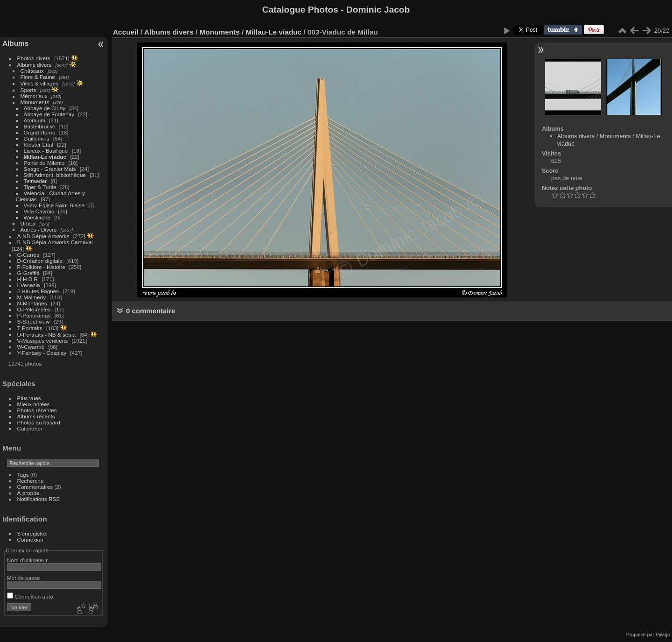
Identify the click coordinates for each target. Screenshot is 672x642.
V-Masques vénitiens (43, 341)
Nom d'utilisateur (27, 560)
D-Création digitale (40, 261)
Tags (23, 475)
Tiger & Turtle (40, 187)
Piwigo (663, 635)
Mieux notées (34, 404)
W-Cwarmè (31, 347)
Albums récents (36, 416)
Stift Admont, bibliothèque (55, 175)
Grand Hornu (40, 132)
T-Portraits (30, 328)
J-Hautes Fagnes (38, 291)
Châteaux (32, 71)
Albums (15, 43)
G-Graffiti (28, 273)
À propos (28, 493)
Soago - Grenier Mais (50, 169)
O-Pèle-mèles (34, 309)
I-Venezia (29, 285)
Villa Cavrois (39, 211)
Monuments (35, 102)
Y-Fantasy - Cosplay (42, 353)
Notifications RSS (39, 499)
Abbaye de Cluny (45, 108)
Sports (28, 90)
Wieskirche (37, 217)
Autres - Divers (39, 229)
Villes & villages (40, 83)
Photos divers (34, 58)
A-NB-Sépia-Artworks (43, 236)
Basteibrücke (40, 126)
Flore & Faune (38, 77)
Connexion (30, 540)
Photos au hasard (39, 422)
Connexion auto (30, 596)
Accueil (126, 32)
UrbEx (28, 223)
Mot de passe (24, 578)
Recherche (31, 481)
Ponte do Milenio (44, 163)
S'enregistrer (33, 533)
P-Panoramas (34, 315)
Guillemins (37, 138)
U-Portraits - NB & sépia (47, 335)
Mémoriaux (34, 96)
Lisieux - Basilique (46, 151)
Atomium (35, 120)
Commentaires (35, 487)
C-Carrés (28, 255)
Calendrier (30, 428)
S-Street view (34, 321)
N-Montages (32, 303)
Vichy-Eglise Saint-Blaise (54, 205)
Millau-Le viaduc (45, 157)
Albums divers (35, 65)
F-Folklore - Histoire (41, 267)
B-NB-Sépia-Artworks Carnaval (55, 242)
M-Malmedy (31, 297)
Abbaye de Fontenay (49, 114)
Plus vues (29, 398)
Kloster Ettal (38, 145)
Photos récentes (37, 410)
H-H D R (28, 279)
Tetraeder (35, 181)
